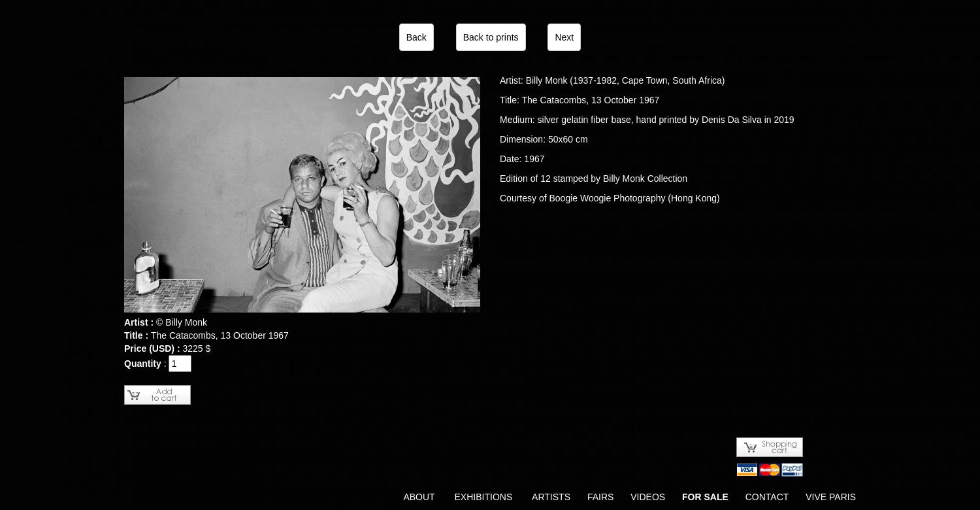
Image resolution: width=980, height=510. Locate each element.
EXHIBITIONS (484, 497)
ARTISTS (551, 497)
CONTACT (767, 497)
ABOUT (419, 497)
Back (416, 37)
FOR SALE (705, 497)
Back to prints (491, 37)
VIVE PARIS (831, 497)
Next (564, 37)
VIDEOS (648, 497)
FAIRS (600, 497)
